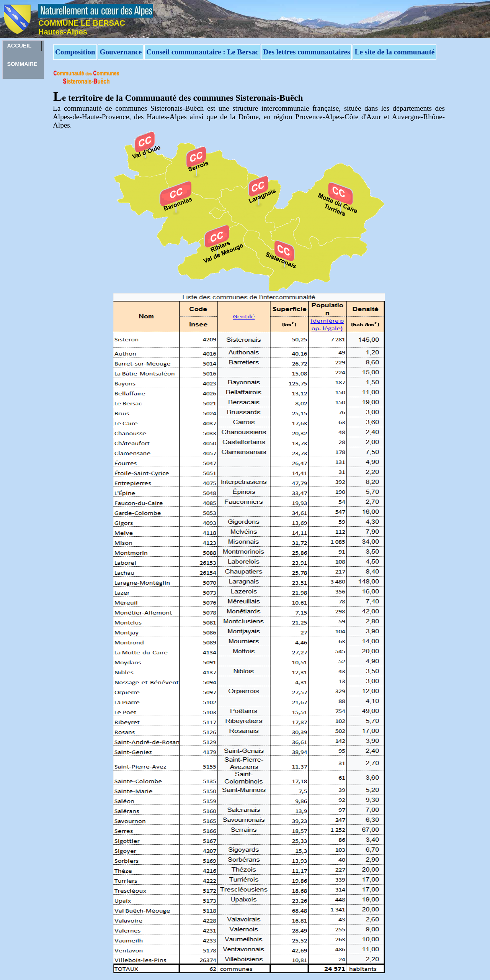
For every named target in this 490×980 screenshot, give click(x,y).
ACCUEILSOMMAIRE (22, 47)
